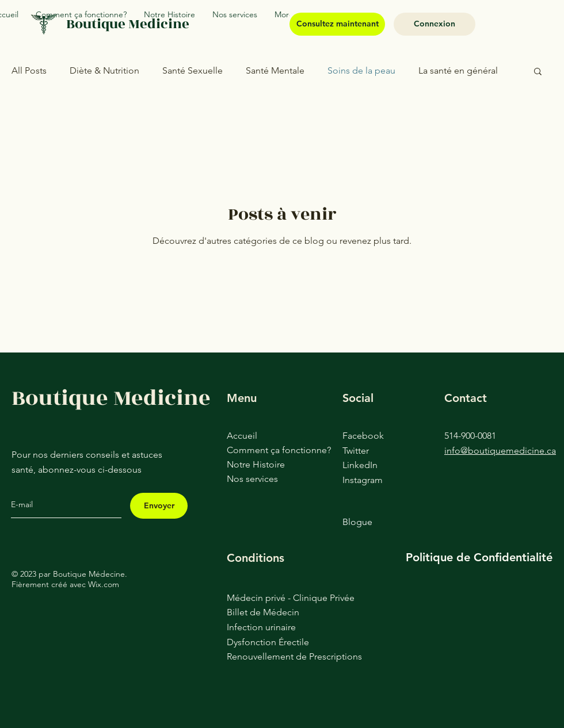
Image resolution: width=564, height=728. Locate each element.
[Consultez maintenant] (337, 24)
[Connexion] (435, 24)
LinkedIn (360, 465)
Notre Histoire (256, 464)
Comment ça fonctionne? (262, 450)
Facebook (363, 436)
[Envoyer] (159, 506)
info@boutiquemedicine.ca (500, 451)
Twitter (356, 451)
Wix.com (104, 584)
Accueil (242, 436)
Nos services (252, 479)
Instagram (363, 480)
